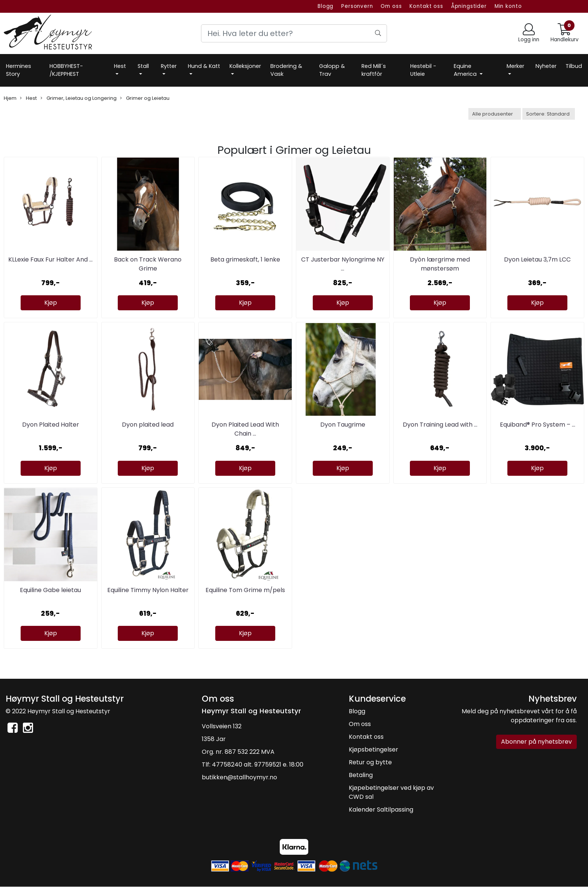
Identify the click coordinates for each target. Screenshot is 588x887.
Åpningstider (469, 6)
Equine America (466, 70)
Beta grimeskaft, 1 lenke (245, 259)
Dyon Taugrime (343, 425)
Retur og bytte (370, 762)
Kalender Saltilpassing (381, 810)
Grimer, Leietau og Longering (79, 98)
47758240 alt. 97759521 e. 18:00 (258, 764)
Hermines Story (19, 70)
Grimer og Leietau (145, 98)
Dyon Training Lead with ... (440, 425)
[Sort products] (549, 114)
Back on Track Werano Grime (148, 264)
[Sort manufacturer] (495, 114)
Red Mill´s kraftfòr (374, 70)
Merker (515, 66)
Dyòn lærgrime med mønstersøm (440, 264)
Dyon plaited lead (148, 425)
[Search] (294, 33)
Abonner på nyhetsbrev (536, 742)
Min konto (508, 6)
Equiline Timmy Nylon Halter (148, 590)
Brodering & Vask (286, 70)
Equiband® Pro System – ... (538, 425)
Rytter (169, 66)
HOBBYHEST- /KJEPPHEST (66, 70)
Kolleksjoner (245, 66)
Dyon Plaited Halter (51, 425)
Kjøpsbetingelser (373, 749)
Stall (143, 66)
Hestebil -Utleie (423, 70)
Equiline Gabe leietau (50, 590)
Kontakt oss (426, 6)
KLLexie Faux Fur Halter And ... (50, 259)
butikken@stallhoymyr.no (239, 777)
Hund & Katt (204, 66)
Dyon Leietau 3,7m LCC (537, 259)
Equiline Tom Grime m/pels (245, 590)
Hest (120, 66)
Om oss (391, 6)
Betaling (361, 775)
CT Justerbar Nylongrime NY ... (343, 264)
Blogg (325, 6)
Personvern (357, 6)
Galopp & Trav (332, 70)
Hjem (10, 98)
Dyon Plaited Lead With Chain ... (245, 429)
